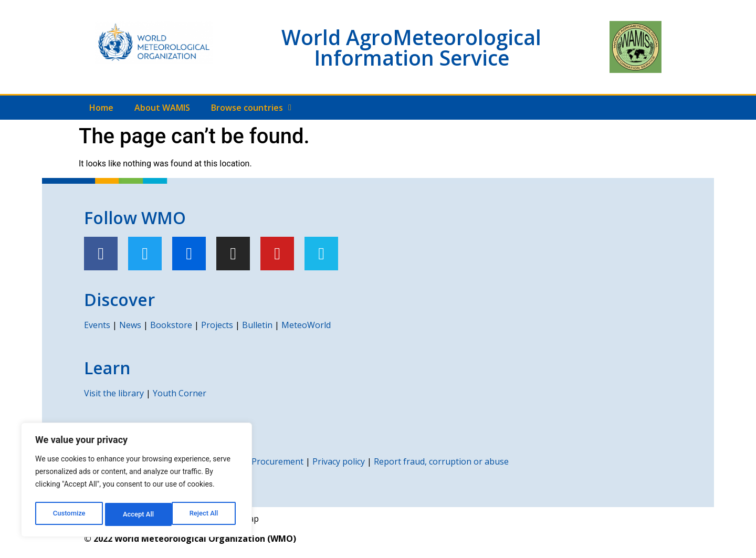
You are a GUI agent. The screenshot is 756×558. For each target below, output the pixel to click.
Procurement (277, 461)
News (130, 325)
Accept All (205, 514)
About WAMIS (162, 108)
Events (97, 325)
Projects (217, 325)
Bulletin (257, 325)
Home (101, 108)
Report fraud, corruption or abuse (441, 461)
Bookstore (171, 325)
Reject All (137, 514)
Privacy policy (339, 461)
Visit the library (114, 393)
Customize (69, 514)
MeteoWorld (306, 325)
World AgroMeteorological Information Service (411, 47)
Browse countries (251, 108)
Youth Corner (180, 393)
